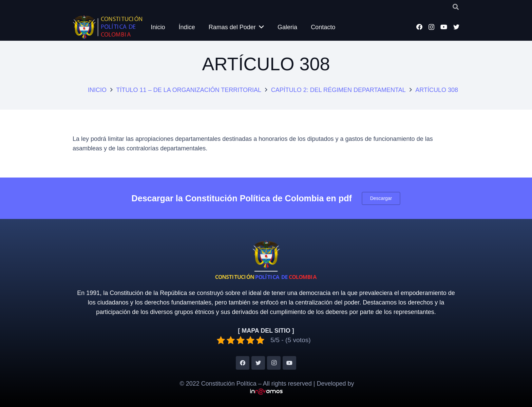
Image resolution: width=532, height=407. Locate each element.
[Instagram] (431, 27)
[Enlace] (107, 27)
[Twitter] (456, 27)
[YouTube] (444, 27)
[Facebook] (419, 27)
